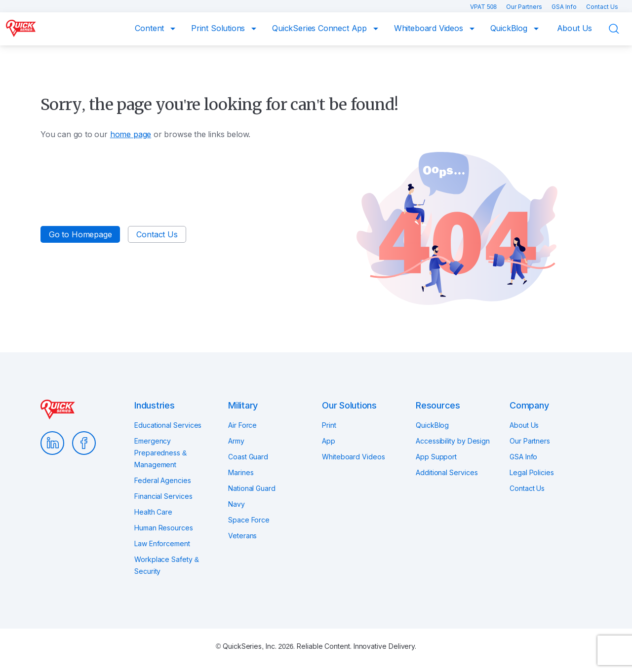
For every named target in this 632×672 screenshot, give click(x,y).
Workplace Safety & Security (167, 565)
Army (236, 441)
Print (329, 425)
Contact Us (602, 7)
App (329, 441)
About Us (575, 28)
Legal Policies (532, 472)
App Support (436, 457)
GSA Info (565, 7)
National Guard (252, 488)
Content (151, 28)
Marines (241, 472)
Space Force (249, 520)
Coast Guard (248, 457)
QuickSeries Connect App (321, 28)
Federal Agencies (163, 480)
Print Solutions (219, 28)
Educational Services (168, 425)
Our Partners (525, 7)
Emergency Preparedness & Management (160, 453)
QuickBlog (510, 28)
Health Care (153, 512)
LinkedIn (52, 443)
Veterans (242, 536)
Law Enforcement (162, 543)
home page (131, 134)
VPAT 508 (484, 7)
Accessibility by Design (453, 441)
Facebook (84, 443)
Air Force (242, 425)
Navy (237, 504)
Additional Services (447, 472)
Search (620, 29)
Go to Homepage (80, 234)
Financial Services (163, 496)
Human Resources (164, 528)
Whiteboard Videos (430, 28)
